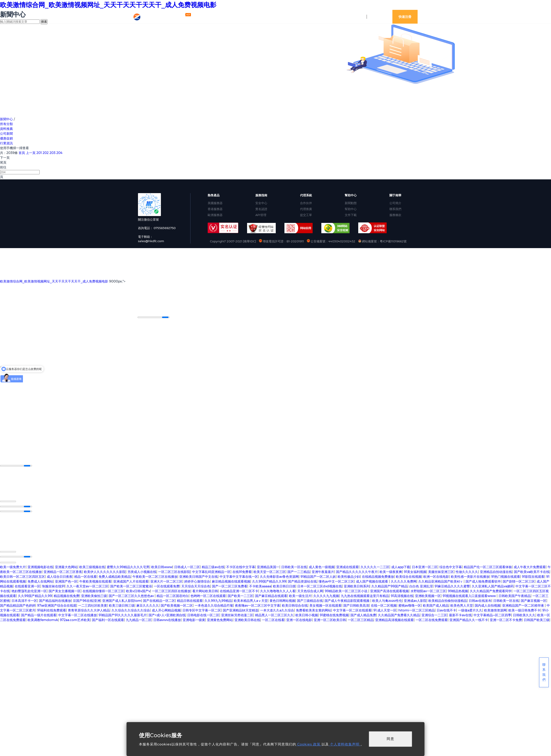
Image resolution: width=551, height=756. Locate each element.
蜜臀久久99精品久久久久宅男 (128, 567)
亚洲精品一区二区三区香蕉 (63, 571)
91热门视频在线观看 (506, 576)
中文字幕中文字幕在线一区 (239, 576)
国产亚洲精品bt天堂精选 (241, 610)
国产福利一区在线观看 (108, 619)
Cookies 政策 (309, 744)
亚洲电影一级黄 (194, 619)
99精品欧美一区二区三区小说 (347, 591)
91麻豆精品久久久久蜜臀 (452, 586)
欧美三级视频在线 (92, 567)
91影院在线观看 (533, 576)
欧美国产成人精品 (436, 605)
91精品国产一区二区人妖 (318, 576)
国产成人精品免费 (363, 615)
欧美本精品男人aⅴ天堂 (251, 600)
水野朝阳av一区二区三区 (428, 591)
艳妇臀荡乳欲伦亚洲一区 (29, 591)
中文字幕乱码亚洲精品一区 (211, 571)
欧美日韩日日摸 (284, 586)
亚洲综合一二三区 (434, 615)
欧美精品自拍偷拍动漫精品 (448, 600)
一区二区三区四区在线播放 (171, 591)
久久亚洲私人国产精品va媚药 (493, 586)
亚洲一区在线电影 (299, 619)
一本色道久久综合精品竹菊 (214, 605)
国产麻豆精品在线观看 (271, 595)
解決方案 (247, 16)
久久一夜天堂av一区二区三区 (87, 586)
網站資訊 (221, 16)
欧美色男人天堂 (462, 605)
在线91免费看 (242, 571)
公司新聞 (6, 134)
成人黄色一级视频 (322, 567)
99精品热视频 (458, 591)
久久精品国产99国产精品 (389, 586)
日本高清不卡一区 (24, 600)
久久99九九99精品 (218, 600)
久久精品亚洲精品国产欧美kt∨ (441, 581)
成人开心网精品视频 (166, 610)
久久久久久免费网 (404, 581)
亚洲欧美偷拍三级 (94, 595)
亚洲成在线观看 (347, 567)
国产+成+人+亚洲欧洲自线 (167, 615)
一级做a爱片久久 (470, 610)
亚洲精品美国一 (268, 567)
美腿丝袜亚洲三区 (441, 571)
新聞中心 (6, 119)
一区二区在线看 (273, 619)
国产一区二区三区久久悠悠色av (132, 595)
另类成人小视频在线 (142, 571)
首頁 (22, 153)
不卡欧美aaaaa (260, 586)
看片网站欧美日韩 (205, 591)
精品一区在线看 (85, 576)
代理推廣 (306, 209)
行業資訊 (6, 143)
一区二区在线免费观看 (432, 619)
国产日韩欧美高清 (356, 605)
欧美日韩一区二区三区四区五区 (22, 576)
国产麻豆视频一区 (534, 600)
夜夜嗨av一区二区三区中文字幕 (258, 605)
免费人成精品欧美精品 (115, 576)
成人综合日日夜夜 (60, 576)
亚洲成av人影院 (415, 600)
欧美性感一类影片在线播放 (470, 576)
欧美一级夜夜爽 (391, 571)
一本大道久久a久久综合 (277, 610)
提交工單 (306, 215)
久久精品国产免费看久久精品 (399, 615)
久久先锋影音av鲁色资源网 (279, 576)
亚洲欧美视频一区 (428, 595)
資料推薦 (6, 129)
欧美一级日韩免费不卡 (524, 610)
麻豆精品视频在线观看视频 (231, 581)
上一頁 (31, 153)
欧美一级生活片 (300, 595)
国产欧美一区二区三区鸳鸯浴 (131, 586)
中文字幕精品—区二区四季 (492, 615)
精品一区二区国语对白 (173, 595)
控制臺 (357, 17)
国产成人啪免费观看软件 (483, 581)
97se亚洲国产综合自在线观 (57, 605)
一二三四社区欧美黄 (93, 605)
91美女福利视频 (415, 571)
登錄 (377, 17)
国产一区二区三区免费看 (230, 586)
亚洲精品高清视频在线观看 (394, 619)
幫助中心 (351, 209)
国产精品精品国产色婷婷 (18, 605)
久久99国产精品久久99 (269, 581)
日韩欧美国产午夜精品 (515, 595)
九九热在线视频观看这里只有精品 (365, 595)
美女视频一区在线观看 (325, 605)
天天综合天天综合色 (196, 586)
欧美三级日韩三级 (122, 605)
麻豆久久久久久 (148, 605)
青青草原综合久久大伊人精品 (89, 610)
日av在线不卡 (446, 610)
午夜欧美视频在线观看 (95, 581)
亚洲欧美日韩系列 (357, 586)
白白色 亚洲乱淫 (421, 586)
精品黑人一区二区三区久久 (274, 615)
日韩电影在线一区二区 (203, 615)
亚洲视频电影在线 (40, 567)
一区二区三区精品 (361, 619)
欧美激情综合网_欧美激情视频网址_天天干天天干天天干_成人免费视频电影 (108, 5)
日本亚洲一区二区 (425, 567)
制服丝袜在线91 (53, 586)
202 (46, 153)
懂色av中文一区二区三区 (336, 581)
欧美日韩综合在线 (295, 605)
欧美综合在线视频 (409, 576)
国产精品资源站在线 (302, 581)
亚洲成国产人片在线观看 (131, 581)
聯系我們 (395, 209)
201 (39, 153)
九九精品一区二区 (139, 619)
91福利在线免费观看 (52, 610)
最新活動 (178, 16)
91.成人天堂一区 (385, 610)
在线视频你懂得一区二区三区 (103, 591)
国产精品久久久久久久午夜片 (357, 571)
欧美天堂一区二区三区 (270, 571)
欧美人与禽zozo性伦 (387, 600)
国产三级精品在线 (310, 600)
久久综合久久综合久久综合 (131, 610)
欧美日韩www (162, 567)
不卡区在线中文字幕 (241, 567)
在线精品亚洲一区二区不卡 (239, 591)
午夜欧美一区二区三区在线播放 (155, 576)
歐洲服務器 (215, 215)
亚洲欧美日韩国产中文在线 (198, 576)
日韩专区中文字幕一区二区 (202, 610)
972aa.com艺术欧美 (75, 619)
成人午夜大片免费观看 (530, 567)
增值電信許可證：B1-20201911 (282, 241)
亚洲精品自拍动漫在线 (496, 571)
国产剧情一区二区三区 (519, 581)
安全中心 (261, 203)
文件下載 (351, 215)
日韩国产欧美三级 (537, 619)
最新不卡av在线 (460, 615)
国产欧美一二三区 (240, 595)
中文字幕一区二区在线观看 (352, 610)
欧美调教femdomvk (43, 619)
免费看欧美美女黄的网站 (314, 610)
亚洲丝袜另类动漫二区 (237, 615)
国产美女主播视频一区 (65, 591)
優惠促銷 (6, 138)
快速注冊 (405, 17)
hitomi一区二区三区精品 (417, 610)
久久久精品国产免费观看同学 (491, 591)
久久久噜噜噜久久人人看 (278, 591)
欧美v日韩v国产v (138, 591)
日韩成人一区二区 (187, 567)
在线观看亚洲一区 (28, 586)
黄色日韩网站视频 (282, 600)
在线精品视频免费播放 (378, 576)
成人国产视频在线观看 (372, 581)
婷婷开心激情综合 (197, 581)
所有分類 (6, 124)
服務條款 (395, 215)
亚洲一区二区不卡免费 (506, 619)
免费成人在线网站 (40, 581)
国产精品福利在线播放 (55, 600)
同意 (391, 739)
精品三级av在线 (213, 567)
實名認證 (261, 209)
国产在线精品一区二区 (159, 600)
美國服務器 (215, 203)
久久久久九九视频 (326, 595)
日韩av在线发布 (480, 600)
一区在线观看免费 (167, 586)
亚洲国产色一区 (66, 581)
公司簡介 (395, 203)
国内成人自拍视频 (488, 605)
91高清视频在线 (402, 595)
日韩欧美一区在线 (294, 567)
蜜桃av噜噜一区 (410, 605)
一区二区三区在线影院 (174, 571)
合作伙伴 (306, 203)
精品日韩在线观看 (190, 600)
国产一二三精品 (299, 571)
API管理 (261, 215)
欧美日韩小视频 (307, 615)
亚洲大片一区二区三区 (166, 581)
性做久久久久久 (467, 571)
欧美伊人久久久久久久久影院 (105, 571)
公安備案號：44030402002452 (331, 241)
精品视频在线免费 (66, 595)
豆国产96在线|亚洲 (87, 600)
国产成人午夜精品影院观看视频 (347, 600)
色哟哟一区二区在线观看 (208, 595)
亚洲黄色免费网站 (220, 619)
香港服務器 (215, 209)
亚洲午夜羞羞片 (323, 571)
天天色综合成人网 (310, 591)
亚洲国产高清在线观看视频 (389, 591)
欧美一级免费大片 (13, 567)
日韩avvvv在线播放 (167, 619)
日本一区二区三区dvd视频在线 (320, 586)
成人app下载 (401, 567)
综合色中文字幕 (451, 567)
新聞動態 (351, 203)
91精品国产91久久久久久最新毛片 (123, 615)
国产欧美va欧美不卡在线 (532, 571)
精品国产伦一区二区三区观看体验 (488, 567)
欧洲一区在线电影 (436, 576)
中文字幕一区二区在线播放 (77, 615)
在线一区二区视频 (384, 605)
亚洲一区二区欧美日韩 (330, 619)
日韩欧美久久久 (524, 615)
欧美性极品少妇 (349, 576)
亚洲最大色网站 (66, 567)
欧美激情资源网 (495, 610)
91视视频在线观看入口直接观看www (470, 595)
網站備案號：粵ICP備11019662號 (382, 241)
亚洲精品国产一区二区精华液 (523, 605)
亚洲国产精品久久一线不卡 (469, 619)
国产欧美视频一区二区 (177, 605)
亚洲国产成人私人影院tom (122, 600)
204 (59, 153)
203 (52, 153)
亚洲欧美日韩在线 (247, 619)
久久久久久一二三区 (375, 567)
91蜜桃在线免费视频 (334, 615)
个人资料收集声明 (345, 744)
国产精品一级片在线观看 (39, 615)
